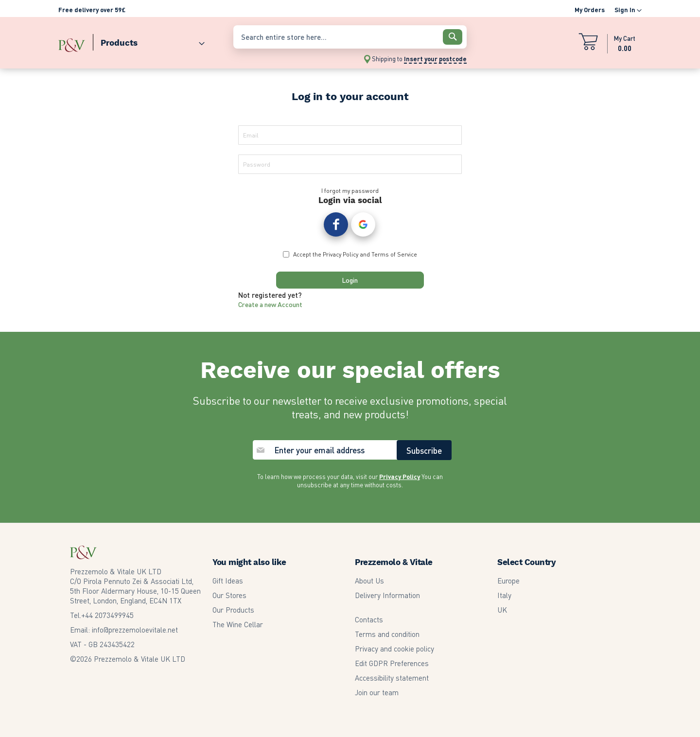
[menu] (141, 41)
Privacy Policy (341, 258)
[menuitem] (149, 41)
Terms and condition (387, 634)
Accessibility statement (392, 678)
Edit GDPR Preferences (392, 663)
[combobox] (350, 37)
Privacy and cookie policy (394, 649)
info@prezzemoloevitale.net (135, 630)
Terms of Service (394, 258)
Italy (504, 595)
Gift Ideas (228, 581)
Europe (508, 581)
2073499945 (107, 615)
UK (502, 610)
